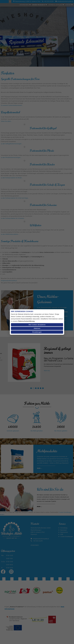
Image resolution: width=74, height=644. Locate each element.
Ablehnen (37, 328)
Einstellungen (37, 332)
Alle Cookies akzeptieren (37, 325)
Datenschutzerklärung (26, 321)
